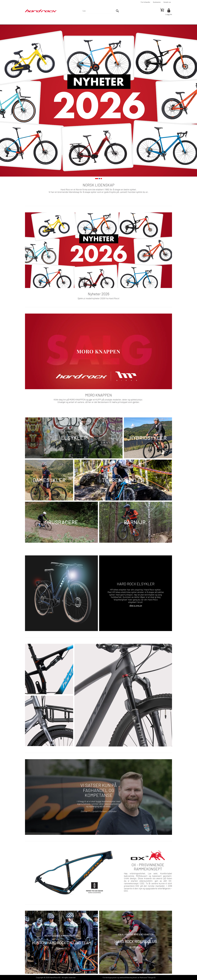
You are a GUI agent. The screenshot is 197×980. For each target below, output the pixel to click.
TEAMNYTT (61, 948)
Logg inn (169, 14)
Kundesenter (157, 2)
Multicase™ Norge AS (148, 977)
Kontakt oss (167, 2)
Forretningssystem (110, 977)
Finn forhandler (145, 2)
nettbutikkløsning (126, 977)
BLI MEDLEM (136, 947)
